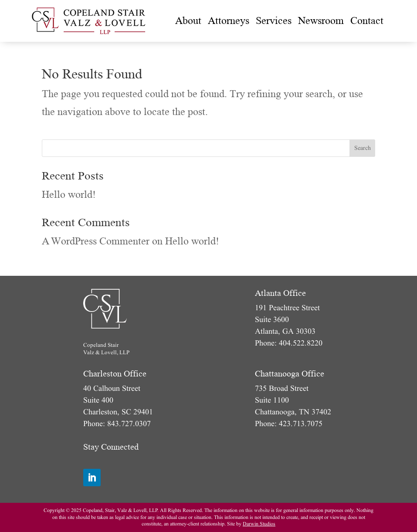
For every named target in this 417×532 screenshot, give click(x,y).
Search (363, 148)
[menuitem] (188, 21)
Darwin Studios (259, 524)
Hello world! (69, 195)
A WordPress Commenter (96, 241)
